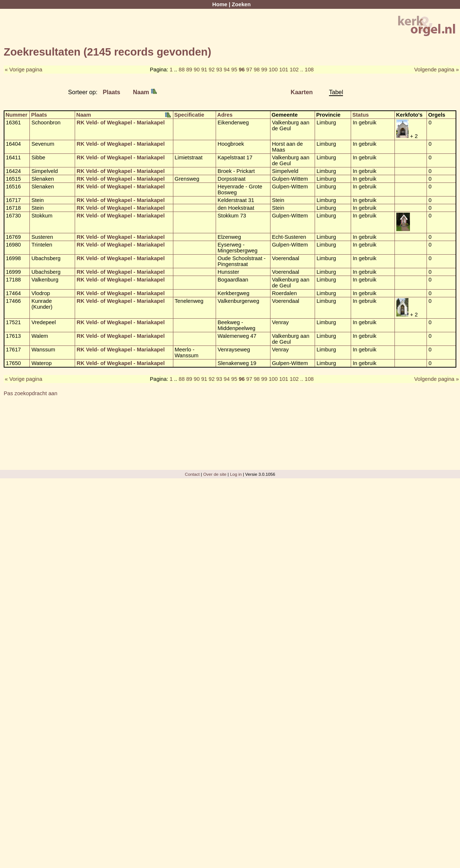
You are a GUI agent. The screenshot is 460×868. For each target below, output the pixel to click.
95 (234, 70)
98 (256, 70)
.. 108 (307, 70)
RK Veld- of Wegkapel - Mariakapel (121, 123)
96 (242, 70)
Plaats (112, 92)
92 (212, 70)
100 (273, 70)
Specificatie (189, 115)
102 (294, 70)
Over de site (215, 474)
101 (284, 70)
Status (360, 115)
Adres (225, 115)
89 (189, 70)
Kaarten (302, 92)
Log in (236, 474)
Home (220, 4)
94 (227, 70)
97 (249, 70)
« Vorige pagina (24, 70)
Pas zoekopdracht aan (31, 393)
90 (197, 70)
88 (182, 70)
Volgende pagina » (437, 70)
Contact (192, 474)
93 (219, 70)
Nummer (16, 115)
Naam (145, 92)
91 (204, 70)
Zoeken (241, 4)
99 (264, 70)
